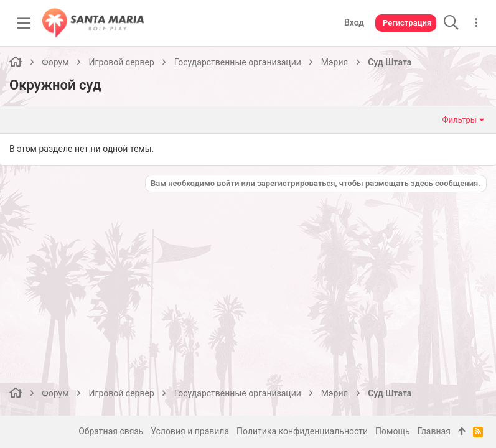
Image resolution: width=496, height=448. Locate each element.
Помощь (393, 431)
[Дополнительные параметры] (476, 23)
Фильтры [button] (460, 120)
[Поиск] (451, 23)
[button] (24, 23)
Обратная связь (111, 431)
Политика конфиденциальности (302, 431)
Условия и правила (190, 431)
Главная (434, 431)
